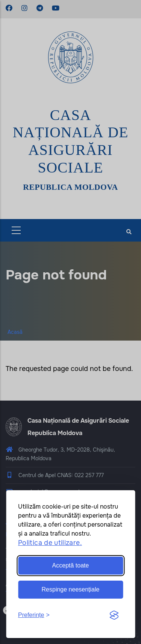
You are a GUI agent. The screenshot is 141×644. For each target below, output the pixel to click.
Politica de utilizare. (50, 543)
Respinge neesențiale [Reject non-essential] (71, 589)
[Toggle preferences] (34, 615)
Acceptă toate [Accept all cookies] (71, 565)
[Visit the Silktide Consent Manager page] (114, 615)
